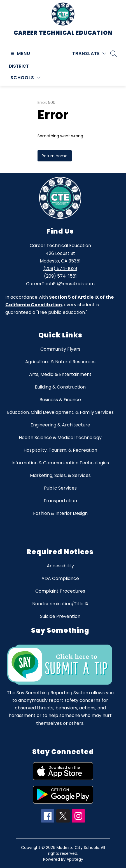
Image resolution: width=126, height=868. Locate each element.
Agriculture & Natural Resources (60, 362)
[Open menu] (20, 53)
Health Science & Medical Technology (60, 438)
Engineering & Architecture (60, 425)
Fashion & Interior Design (60, 513)
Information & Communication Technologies (60, 463)
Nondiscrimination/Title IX (60, 604)
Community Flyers (60, 349)
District (19, 66)
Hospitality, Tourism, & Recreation (60, 450)
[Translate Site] (89, 53)
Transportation (60, 501)
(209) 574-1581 (60, 276)
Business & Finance (60, 400)
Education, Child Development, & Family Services (60, 412)
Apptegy (75, 859)
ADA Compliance (60, 578)
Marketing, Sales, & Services (60, 475)
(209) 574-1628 (60, 269)
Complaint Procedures (60, 591)
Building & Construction (60, 387)
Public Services (60, 488)
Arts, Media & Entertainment (60, 374)
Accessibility (60, 566)
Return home (55, 156)
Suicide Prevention (60, 616)
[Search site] (114, 54)
